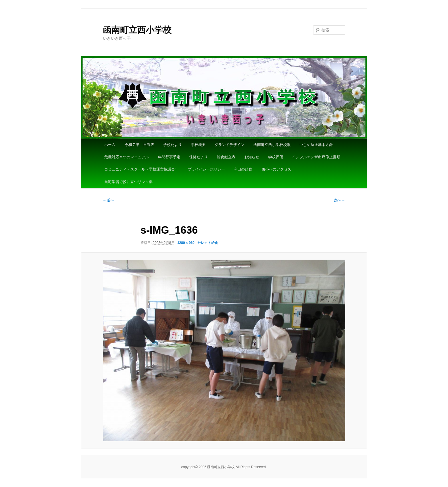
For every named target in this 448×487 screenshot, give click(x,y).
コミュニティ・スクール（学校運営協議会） (141, 169)
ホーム (110, 145)
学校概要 (198, 145)
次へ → (340, 200)
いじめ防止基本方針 (316, 145)
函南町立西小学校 (137, 30)
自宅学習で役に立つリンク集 (128, 182)
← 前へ (108, 200)
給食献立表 (226, 157)
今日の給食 (243, 169)
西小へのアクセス (276, 169)
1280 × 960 (186, 243)
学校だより (172, 145)
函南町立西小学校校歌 (272, 145)
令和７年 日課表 (139, 145)
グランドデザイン (229, 145)
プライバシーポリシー (206, 169)
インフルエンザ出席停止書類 (316, 157)
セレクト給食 (209, 243)
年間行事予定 (169, 157)
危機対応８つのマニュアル (127, 157)
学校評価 (276, 157)
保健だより (198, 157)
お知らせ (252, 157)
